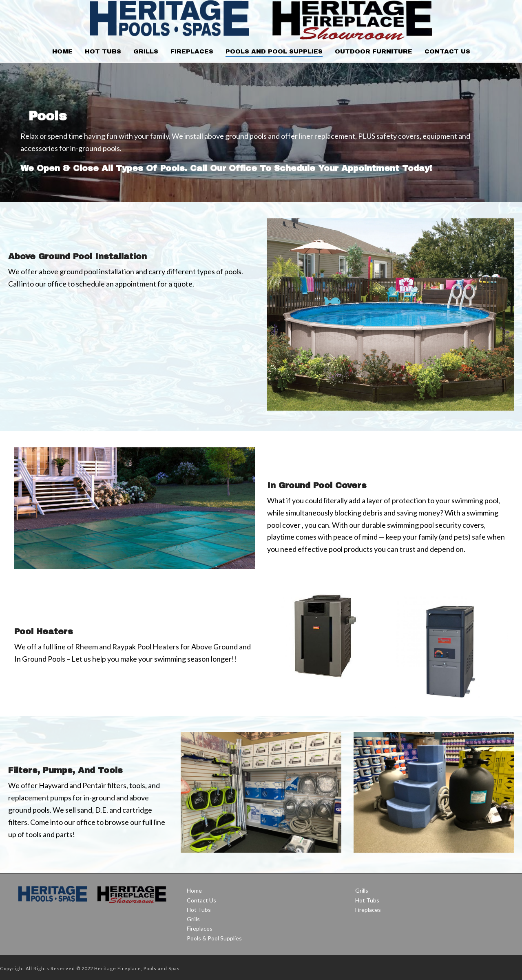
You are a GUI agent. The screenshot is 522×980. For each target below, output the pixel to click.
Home (62, 51)
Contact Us (447, 51)
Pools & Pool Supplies (214, 938)
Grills (146, 51)
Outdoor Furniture (374, 51)
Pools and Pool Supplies (274, 51)
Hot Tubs (103, 51)
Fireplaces (192, 51)
